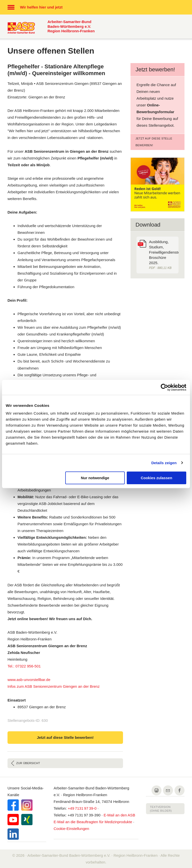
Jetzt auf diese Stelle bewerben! (154, 142)
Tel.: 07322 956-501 (24, 666)
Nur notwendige (95, 478)
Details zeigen (164, 463)
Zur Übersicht (28, 763)
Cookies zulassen (156, 478)
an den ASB (119, 815)
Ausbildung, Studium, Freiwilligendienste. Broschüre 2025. (164, 255)
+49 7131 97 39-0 (82, 808)
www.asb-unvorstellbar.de (29, 680)
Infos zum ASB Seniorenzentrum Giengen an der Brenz (53, 686)
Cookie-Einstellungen (71, 829)
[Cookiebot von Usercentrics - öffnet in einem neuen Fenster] (164, 387)
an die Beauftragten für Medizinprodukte (93, 822)
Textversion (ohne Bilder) (161, 809)
